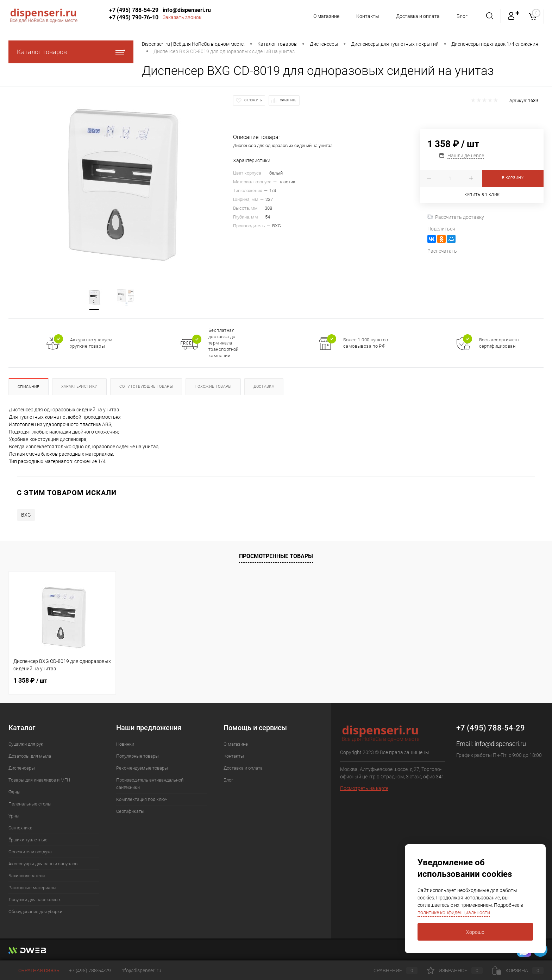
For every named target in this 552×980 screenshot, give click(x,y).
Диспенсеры (22, 768)
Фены (14, 792)
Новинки (125, 744)
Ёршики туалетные (28, 840)
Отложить (253, 100)
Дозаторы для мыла (30, 756)
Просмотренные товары (276, 556)
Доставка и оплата (417, 16)
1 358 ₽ (30, 680)
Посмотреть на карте (364, 788)
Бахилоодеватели (27, 876)
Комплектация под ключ (142, 799)
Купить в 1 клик (482, 195)
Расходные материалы (32, 888)
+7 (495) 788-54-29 (134, 10)
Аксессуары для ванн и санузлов (43, 864)
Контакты (366, 16)
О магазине (323, 16)
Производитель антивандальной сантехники (150, 784)
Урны (14, 816)
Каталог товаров (71, 52)
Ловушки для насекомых (34, 900)
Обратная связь (34, 970)
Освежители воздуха (30, 852)
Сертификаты (130, 811)
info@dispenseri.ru (187, 10)
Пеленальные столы (30, 804)
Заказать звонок (182, 17)
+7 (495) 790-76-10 (134, 17)
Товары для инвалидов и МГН (39, 780)
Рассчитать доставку (456, 217)
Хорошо (475, 932)
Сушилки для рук (26, 744)
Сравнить (288, 100)
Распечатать (442, 251)
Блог (462, 16)
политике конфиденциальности (454, 912)
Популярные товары (137, 756)
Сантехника (20, 828)
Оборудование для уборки (35, 912)
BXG (26, 515)
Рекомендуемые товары (142, 768)
